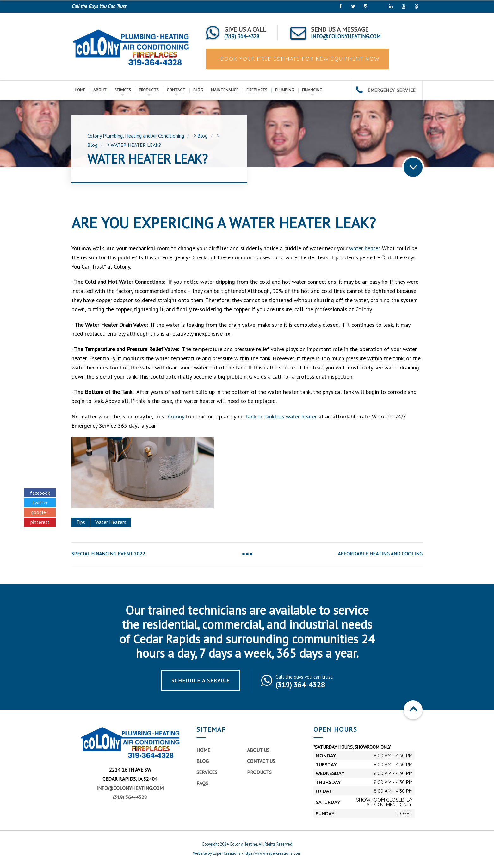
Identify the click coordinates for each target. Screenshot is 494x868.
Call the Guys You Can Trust (99, 6)
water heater (364, 248)
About (100, 90)
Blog (198, 90)
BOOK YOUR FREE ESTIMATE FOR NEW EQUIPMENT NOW (299, 59)
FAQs (202, 783)
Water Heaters (111, 522)
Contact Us (261, 761)
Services (123, 90)
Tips (81, 522)
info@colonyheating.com (130, 788)
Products (149, 90)
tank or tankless (265, 416)
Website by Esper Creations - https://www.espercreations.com (247, 853)
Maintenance (225, 90)
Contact (176, 90)
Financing (312, 90)
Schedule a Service (201, 680)
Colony (176, 416)
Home (80, 90)
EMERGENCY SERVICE (386, 90)
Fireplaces (257, 90)
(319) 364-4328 (130, 797)
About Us (258, 750)
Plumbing (285, 90)
